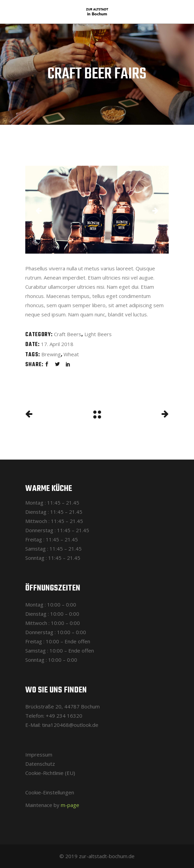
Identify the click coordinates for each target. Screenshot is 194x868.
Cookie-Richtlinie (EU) (50, 773)
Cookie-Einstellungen (50, 792)
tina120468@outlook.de (70, 725)
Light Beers (98, 334)
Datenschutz (40, 764)
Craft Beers (68, 334)
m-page (70, 805)
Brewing (51, 354)
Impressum (39, 754)
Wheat (71, 354)
